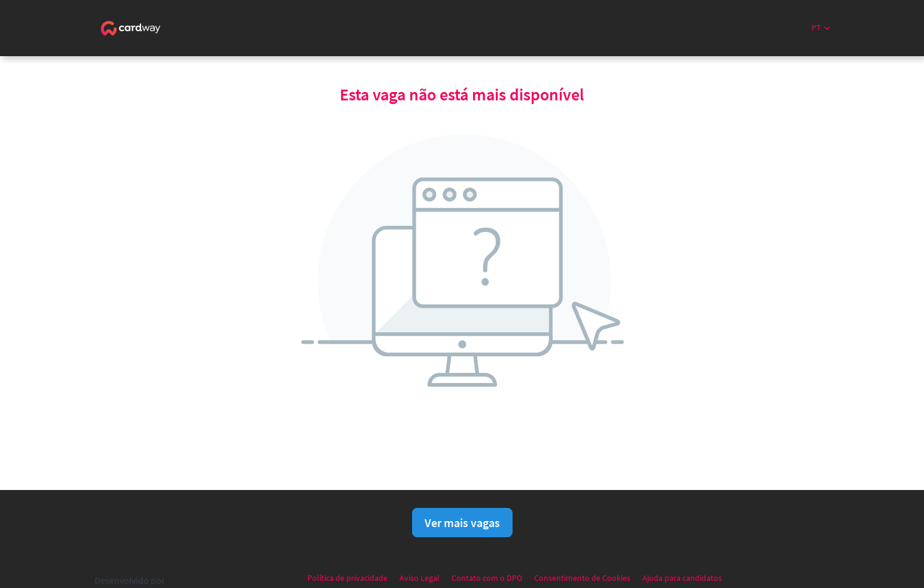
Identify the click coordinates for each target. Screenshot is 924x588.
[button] (821, 28)
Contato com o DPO (487, 578)
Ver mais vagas (462, 523)
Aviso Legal (420, 578)
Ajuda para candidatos (682, 578)
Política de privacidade (347, 578)
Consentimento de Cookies (582, 578)
